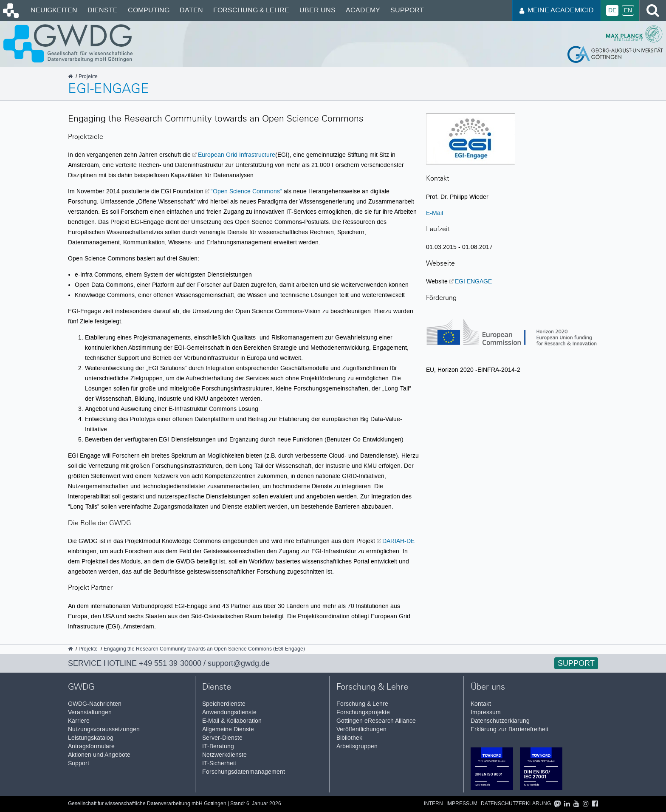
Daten (191, 10)
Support (407, 10)
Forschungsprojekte (363, 712)
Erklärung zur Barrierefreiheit (509, 729)
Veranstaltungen (90, 712)
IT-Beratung (218, 746)
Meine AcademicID (557, 10)
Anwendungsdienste (229, 712)
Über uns (317, 10)
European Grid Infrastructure (237, 155)
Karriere (79, 721)
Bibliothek (349, 738)
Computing (149, 10)
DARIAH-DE (398, 541)
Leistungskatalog (91, 738)
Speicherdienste (224, 704)
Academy (363, 10)
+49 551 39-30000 (170, 663)
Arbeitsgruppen (357, 746)
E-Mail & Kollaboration (232, 721)
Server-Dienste (222, 738)
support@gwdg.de (239, 663)
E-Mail (435, 213)
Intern (433, 804)
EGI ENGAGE (473, 281)
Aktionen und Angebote (99, 755)
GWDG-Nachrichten (95, 704)
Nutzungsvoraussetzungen (104, 729)
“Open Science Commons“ (246, 191)
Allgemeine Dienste (228, 729)
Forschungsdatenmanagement (244, 772)
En (628, 10)
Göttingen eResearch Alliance (376, 721)
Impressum (486, 712)
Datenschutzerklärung (500, 721)
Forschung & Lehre (251, 10)
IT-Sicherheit (219, 763)
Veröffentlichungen (361, 729)
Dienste (103, 10)
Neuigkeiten (54, 10)
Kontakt (481, 704)
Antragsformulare (91, 746)
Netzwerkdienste (224, 755)
